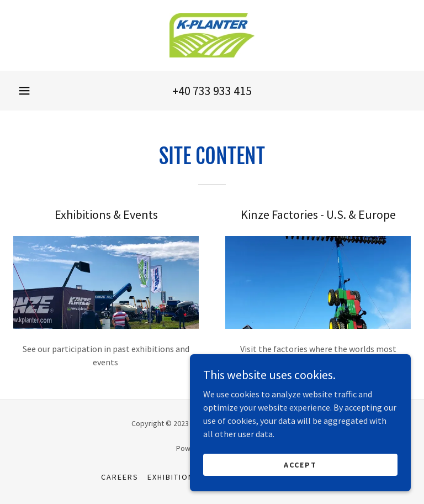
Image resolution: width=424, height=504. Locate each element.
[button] (24, 91)
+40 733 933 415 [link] (212, 91)
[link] (212, 35)
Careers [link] (120, 477)
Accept (300, 464)
